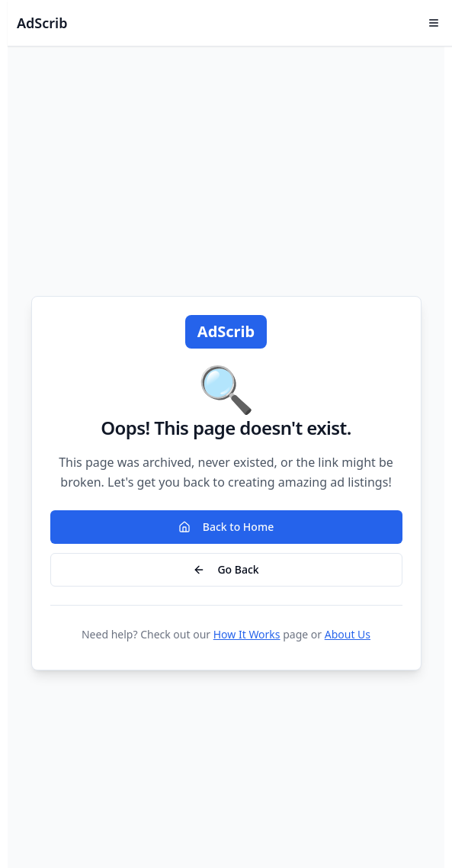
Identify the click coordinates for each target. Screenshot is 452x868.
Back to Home (226, 527)
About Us (348, 634)
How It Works (247, 634)
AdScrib (42, 23)
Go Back (226, 569)
